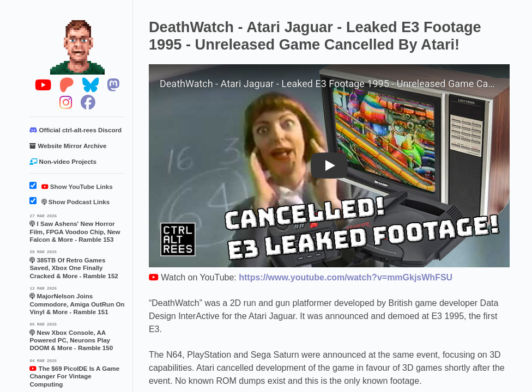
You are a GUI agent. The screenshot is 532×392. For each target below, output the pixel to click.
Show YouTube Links (71, 187)
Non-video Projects (63, 162)
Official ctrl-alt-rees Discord (75, 130)
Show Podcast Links (69, 202)
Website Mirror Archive (68, 146)
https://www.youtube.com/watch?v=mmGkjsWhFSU (346, 277)
